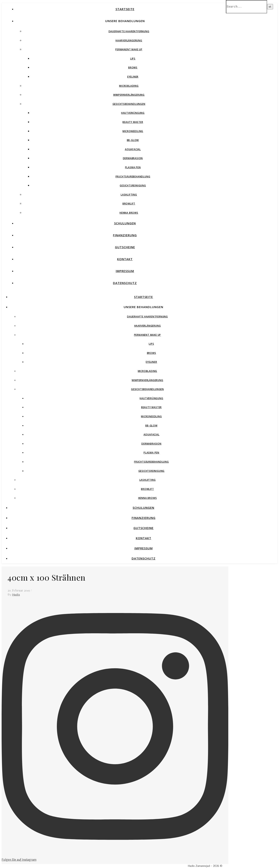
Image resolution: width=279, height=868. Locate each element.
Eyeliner (133, 77)
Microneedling (133, 131)
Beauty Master (133, 122)
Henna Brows (129, 213)
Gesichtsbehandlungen (129, 104)
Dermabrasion (133, 158)
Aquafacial (133, 149)
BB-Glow (133, 140)
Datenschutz (125, 283)
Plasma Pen (133, 167)
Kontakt (125, 259)
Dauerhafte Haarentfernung (129, 31)
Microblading (129, 86)
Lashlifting (129, 195)
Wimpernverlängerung (129, 95)
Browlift (129, 204)
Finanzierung (125, 235)
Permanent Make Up (129, 49)
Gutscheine (125, 247)
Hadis (16, 595)
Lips (133, 59)
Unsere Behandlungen (125, 21)
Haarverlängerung (129, 40)
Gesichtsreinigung (133, 185)
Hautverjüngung (133, 113)
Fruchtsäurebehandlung (133, 177)
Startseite (125, 9)
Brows (133, 68)
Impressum (125, 271)
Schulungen (125, 223)
